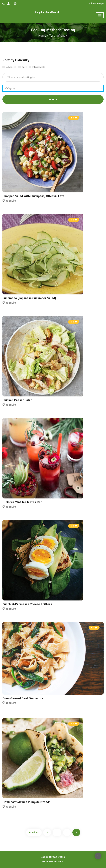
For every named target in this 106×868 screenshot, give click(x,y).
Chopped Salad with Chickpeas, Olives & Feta (33, 196)
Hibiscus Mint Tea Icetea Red (22, 502)
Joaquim (11, 201)
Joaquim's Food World (47, 12)
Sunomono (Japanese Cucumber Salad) (29, 298)
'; (53, 88)
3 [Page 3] (67, 832)
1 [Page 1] (47, 832)
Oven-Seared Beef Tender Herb (24, 698)
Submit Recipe (96, 4)
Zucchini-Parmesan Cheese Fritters (27, 604)
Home (42, 35)
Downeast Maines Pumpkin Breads (26, 802)
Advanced (9, 67)
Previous (34, 832)
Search (53, 99)
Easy (22, 67)
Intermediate (37, 67)
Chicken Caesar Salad (17, 400)
